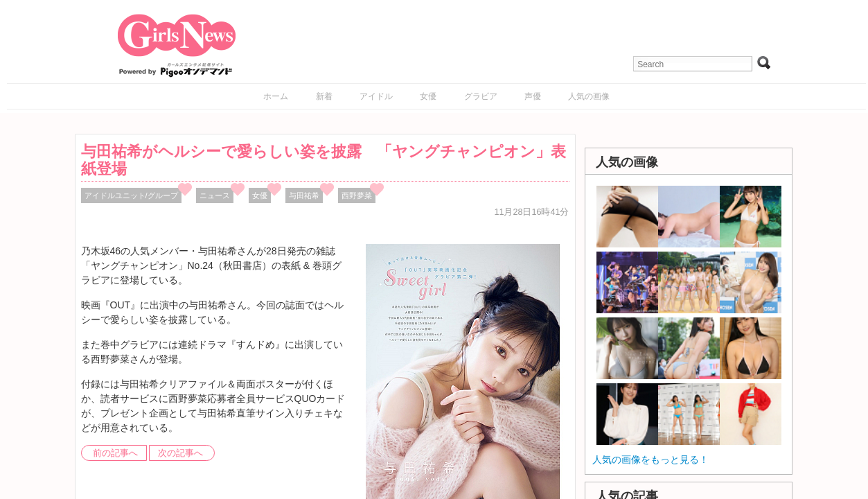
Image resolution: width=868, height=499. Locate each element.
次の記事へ (180, 453)
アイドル (376, 96)
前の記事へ (115, 453)
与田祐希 (304, 195)
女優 (428, 96)
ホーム (276, 96)
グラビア (481, 96)
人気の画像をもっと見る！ (650, 459)
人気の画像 (589, 96)
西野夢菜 (357, 195)
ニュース (215, 195)
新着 (324, 96)
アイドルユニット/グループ (131, 195)
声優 (533, 96)
